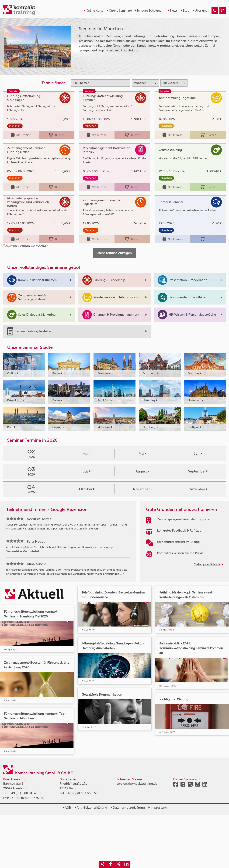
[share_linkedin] (126, 864)
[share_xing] (103, 864)
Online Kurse (94, 11)
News (173, 11)
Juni (198, 454)
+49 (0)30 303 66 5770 (82, 793)
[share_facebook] (111, 864)
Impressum (157, 808)
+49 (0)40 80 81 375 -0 (26, 793)
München (15, 126)
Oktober (87, 489)
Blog (185, 11)
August (142, 471)
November (142, 489)
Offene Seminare (119, 11)
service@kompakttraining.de (137, 784)
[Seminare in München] (215, 11)
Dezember (198, 489)
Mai (142, 454)
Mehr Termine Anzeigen (114, 253)
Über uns (200, 11)
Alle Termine (21, 135)
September (198, 471)
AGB (67, 808)
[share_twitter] (118, 864)
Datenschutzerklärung (128, 808)
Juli (87, 471)
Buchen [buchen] (57, 135)
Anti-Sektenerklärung (91, 808)
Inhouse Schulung (148, 11)
